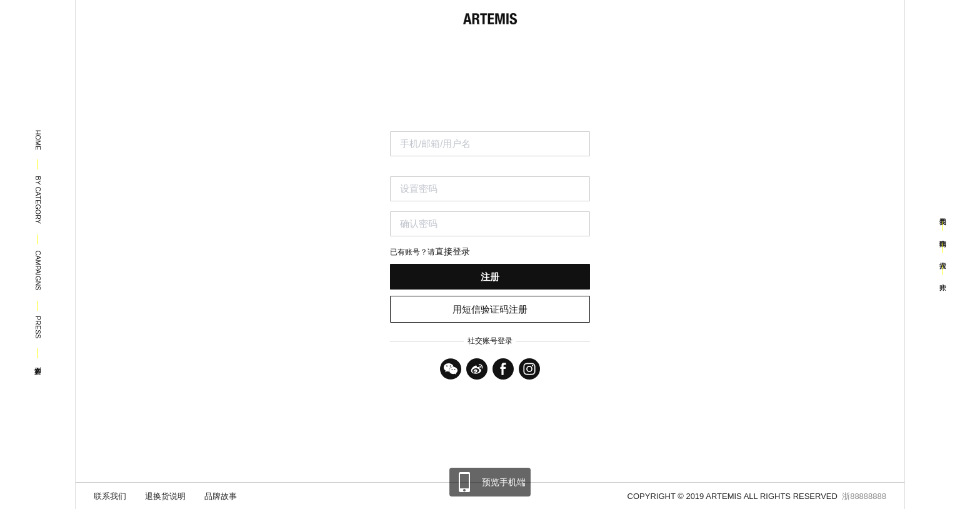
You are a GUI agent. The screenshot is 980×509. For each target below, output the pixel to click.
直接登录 (452, 251)
